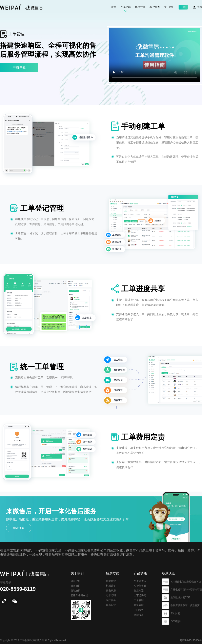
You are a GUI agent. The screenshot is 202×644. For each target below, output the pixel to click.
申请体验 (19, 67)
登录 (200, 7)
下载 (183, 7)
